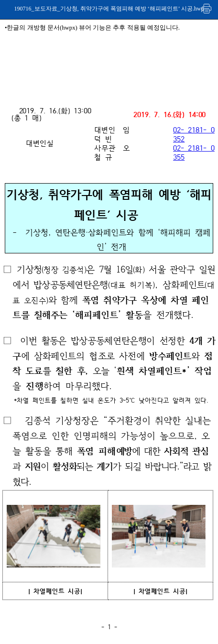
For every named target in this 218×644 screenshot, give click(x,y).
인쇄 (207, 8)
